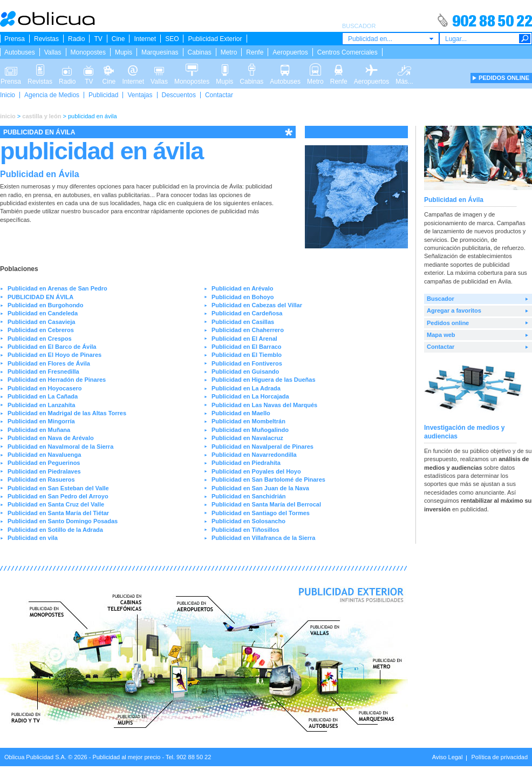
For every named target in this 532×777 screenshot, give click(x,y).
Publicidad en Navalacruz (247, 438)
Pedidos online (448, 323)
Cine (118, 39)
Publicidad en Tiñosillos (245, 530)
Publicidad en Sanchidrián (249, 496)
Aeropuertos (290, 52)
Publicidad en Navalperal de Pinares (262, 447)
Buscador (441, 299)
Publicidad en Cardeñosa (247, 313)
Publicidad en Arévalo (243, 288)
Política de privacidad (499, 757)
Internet (145, 39)
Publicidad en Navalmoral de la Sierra (60, 447)
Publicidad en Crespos (40, 339)
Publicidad (103, 95)
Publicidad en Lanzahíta (41, 405)
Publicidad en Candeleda (43, 313)
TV (98, 39)
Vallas (53, 52)
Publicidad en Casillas (243, 322)
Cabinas (200, 52)
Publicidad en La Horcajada (250, 396)
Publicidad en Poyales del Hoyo (256, 471)
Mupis (124, 52)
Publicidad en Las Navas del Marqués (264, 405)
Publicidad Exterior (215, 39)
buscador (96, 211)
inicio (8, 116)
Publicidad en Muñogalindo (250, 430)
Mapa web (441, 335)
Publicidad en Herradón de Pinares (57, 380)
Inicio (8, 95)
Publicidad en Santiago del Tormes (261, 513)
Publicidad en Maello (241, 413)
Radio (76, 39)
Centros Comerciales (347, 52)
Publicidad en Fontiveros (247, 363)
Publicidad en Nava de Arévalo (51, 438)
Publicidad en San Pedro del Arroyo (58, 496)
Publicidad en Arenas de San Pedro (57, 288)
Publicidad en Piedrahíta (246, 463)
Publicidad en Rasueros (41, 479)
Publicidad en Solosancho (248, 521)
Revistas (46, 39)
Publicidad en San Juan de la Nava (260, 488)
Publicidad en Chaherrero (248, 330)
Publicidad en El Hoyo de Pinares (54, 355)
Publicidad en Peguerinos (44, 463)
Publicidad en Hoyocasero (45, 388)
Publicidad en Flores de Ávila (49, 363)
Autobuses (20, 52)
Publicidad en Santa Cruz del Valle (56, 504)
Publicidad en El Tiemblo (247, 355)
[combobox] (391, 39)
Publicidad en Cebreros (41, 330)
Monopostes (88, 52)
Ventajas (140, 95)
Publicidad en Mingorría (41, 421)
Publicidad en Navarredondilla (254, 455)
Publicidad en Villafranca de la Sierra (263, 538)
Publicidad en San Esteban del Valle (58, 488)
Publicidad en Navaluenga (44, 455)
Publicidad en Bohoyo (243, 297)
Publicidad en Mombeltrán (248, 421)
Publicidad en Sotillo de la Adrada (55, 530)
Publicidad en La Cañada (43, 396)
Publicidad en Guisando (245, 371)
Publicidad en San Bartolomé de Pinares (268, 479)
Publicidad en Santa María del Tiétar (58, 513)
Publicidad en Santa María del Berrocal (266, 504)
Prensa (15, 39)
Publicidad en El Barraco (247, 347)
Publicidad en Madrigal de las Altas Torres (67, 413)
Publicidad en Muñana (39, 430)
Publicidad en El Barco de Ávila (52, 347)
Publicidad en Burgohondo (46, 305)
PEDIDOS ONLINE (504, 78)
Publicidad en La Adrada (246, 388)
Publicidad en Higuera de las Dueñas (264, 380)
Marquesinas (160, 52)
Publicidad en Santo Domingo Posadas (63, 521)
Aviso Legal (448, 757)
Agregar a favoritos (454, 310)
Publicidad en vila (33, 538)
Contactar (219, 95)
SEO (172, 39)
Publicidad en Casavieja (41, 322)
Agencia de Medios (52, 95)
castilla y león (42, 116)
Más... (404, 69)
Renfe (255, 52)
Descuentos (179, 95)
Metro (229, 52)
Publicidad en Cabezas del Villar (257, 305)
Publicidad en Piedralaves (44, 471)
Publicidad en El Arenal (244, 339)
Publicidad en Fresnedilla (43, 371)
